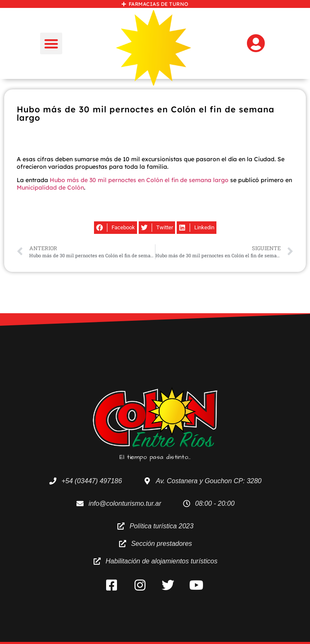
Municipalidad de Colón (50, 188)
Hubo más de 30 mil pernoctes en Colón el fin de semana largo (139, 180)
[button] (51, 44)
